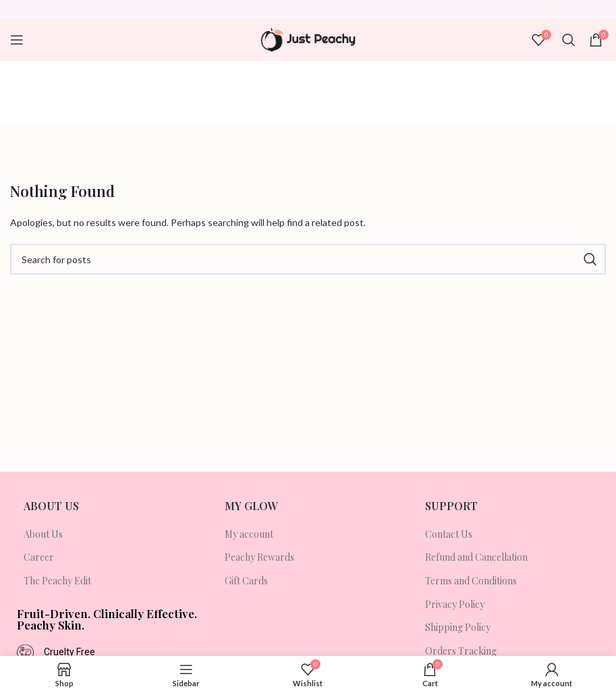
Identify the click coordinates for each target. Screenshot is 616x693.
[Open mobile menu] (17, 40)
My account (249, 534)
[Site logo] (308, 40)
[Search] (569, 40)
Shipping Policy (458, 627)
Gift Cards (246, 581)
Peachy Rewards (259, 557)
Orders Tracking (461, 651)
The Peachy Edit (57, 581)
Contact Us (449, 534)
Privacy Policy (455, 604)
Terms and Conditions (471, 581)
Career (39, 557)
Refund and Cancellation (476, 557)
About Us (43, 534)
